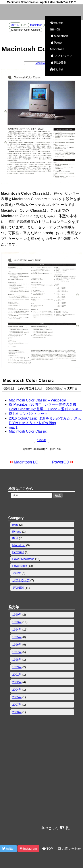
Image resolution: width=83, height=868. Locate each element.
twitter (8, 849)
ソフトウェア (61, 56)
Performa (18, 552)
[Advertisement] (41, 775)
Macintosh (59, 36)
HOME (57, 23)
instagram (28, 849)
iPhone (17, 532)
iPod (15, 538)
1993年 (41, 440)
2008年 (17, 712)
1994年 (17, 630)
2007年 (17, 705)
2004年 (17, 690)
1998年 (17, 660)
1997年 (17, 652)
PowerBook (20, 566)
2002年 (17, 682)
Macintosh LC (26, 462)
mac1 (13, 427)
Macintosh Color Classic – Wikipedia (38, 400)
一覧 (55, 29)
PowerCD (61, 462)
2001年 (17, 675)
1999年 (17, 667)
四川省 (57, 69)
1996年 (17, 645)
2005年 (17, 697)
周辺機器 (58, 62)
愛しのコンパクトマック (28, 414)
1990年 (17, 615)
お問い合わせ (69, 849)
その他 (17, 573)
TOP (48, 849)
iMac (15, 525)
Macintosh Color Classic (28, 431)
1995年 (17, 637)
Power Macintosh (57, 46)
